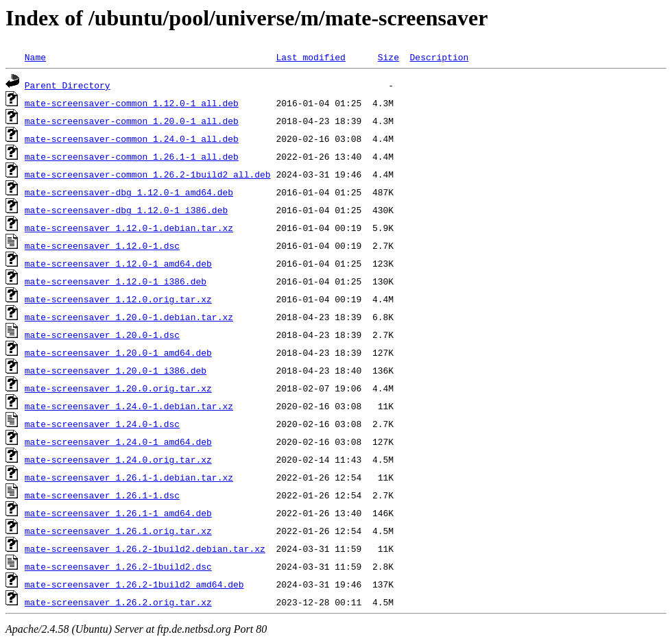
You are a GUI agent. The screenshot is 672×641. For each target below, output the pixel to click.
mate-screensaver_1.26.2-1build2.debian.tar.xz (145, 548)
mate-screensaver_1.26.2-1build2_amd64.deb (134, 584)
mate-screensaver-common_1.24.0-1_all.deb (132, 138)
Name (35, 57)
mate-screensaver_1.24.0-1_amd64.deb (118, 442)
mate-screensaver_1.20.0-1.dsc (102, 335)
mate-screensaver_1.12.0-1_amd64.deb (118, 263)
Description (439, 57)
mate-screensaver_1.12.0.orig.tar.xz (118, 299)
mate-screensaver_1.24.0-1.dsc (102, 424)
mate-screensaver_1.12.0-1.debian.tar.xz (129, 228)
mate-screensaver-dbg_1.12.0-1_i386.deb (126, 210)
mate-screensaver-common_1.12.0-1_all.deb (132, 103)
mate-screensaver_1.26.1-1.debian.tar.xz (129, 477)
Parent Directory (68, 85)
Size (388, 57)
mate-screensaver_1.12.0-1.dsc (102, 245)
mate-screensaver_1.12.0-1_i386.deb (116, 281)
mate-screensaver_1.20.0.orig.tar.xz (118, 388)
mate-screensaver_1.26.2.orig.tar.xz (118, 602)
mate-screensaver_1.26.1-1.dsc (102, 495)
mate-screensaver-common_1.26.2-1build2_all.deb (148, 174)
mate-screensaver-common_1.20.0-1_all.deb (132, 121)
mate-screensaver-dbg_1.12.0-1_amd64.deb (129, 192)
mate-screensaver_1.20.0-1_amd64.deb (118, 352)
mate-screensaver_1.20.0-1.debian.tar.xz (129, 317)
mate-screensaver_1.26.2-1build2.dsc (118, 566)
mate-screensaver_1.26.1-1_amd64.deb (118, 513)
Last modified (310, 57)
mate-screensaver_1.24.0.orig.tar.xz (118, 459)
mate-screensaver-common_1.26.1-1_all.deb (132, 156)
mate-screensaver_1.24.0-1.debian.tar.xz (129, 406)
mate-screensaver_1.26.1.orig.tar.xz (118, 531)
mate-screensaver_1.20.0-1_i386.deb (116, 370)
